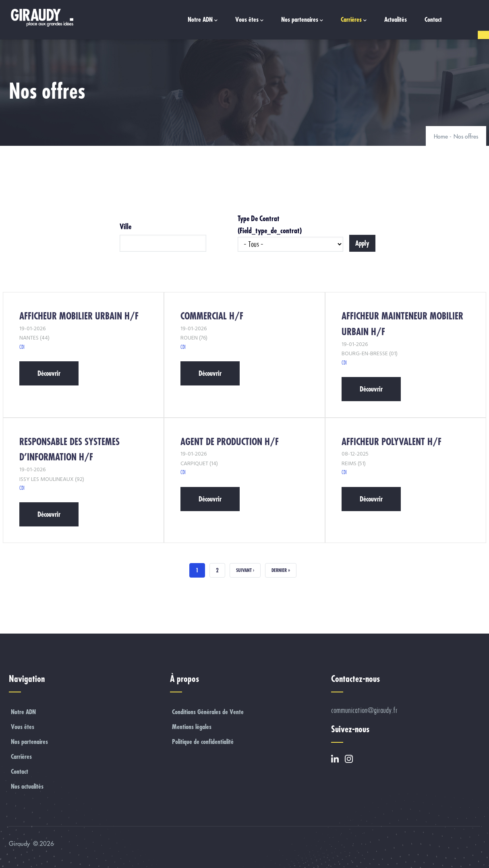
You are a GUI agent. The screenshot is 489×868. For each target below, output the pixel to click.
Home (441, 137)
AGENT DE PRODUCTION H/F (230, 442)
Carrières (354, 20)
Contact (433, 19)
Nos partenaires (302, 20)
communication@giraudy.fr (364, 710)
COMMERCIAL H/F (212, 316)
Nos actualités (27, 786)
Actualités (396, 19)
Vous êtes (249, 20)
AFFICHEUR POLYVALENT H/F (392, 442)
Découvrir (49, 373)
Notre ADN (203, 20)
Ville (125, 227)
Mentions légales (192, 727)
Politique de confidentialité (203, 742)
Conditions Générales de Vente (208, 712)
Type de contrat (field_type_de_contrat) (270, 225)
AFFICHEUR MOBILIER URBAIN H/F (79, 316)
